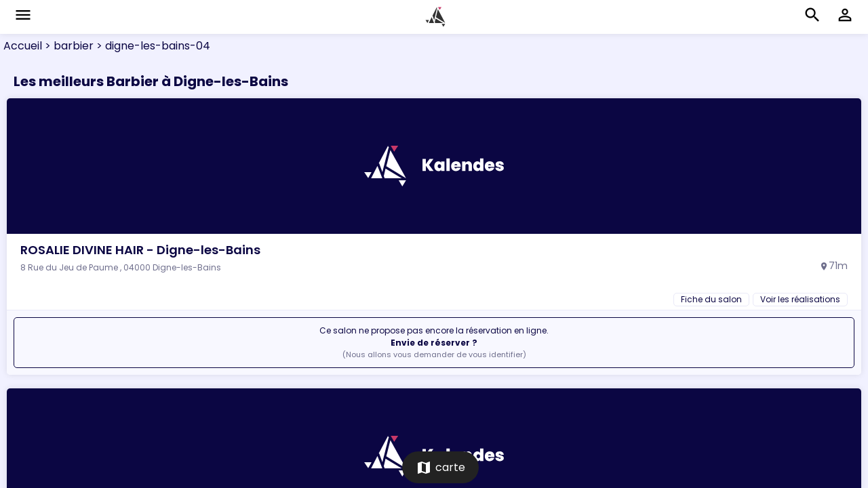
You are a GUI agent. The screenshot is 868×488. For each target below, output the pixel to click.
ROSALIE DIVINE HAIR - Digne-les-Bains (140, 250)
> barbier (68, 46)
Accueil (23, 46)
